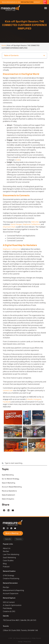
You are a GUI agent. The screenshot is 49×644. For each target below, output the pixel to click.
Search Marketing (9, 483)
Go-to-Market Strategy (11, 479)
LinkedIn (30, 399)
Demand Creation (9, 571)
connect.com (8, 391)
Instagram (37, 399)
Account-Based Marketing (12, 487)
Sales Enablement (8, 495)
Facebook (7, 402)
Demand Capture (9, 598)
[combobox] (24, 463)
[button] (44, 56)
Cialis (18, 160)
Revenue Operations (9, 491)
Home (4, 45)
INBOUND (35, 222)
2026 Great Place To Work (27, 2)
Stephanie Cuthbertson (31, 224)
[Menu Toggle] (46, 8)
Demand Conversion (11, 583)
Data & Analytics (8, 499)
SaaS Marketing (8, 475)
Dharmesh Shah (9, 227)
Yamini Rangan (16, 224)
